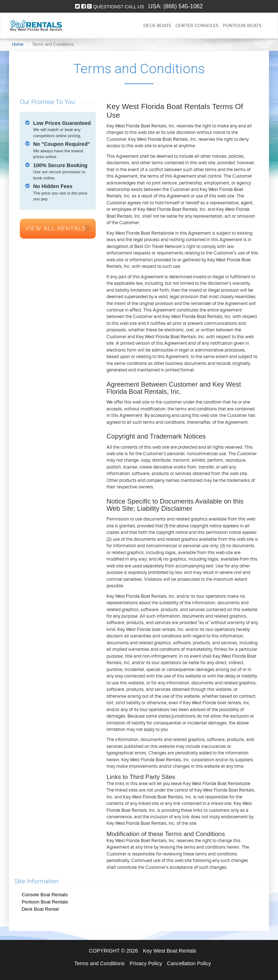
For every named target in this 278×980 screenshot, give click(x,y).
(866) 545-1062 (183, 6)
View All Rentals (56, 228)
